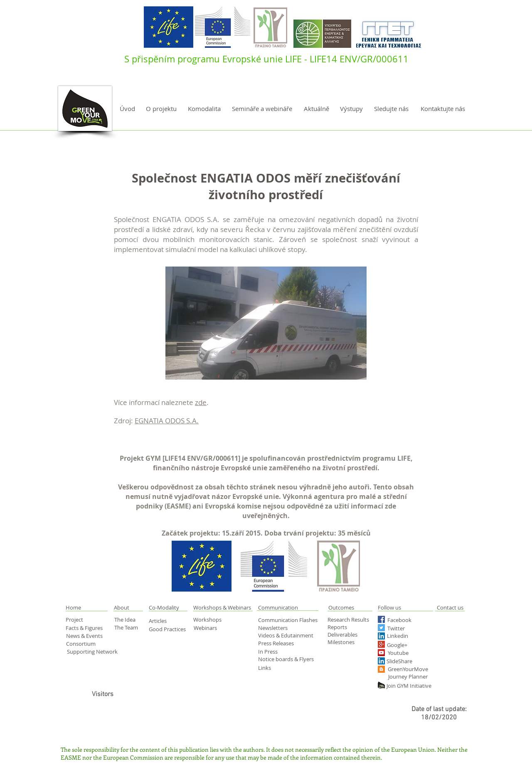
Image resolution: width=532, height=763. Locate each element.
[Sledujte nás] (391, 109)
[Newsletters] (276, 628)
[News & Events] (85, 636)
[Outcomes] (357, 607)
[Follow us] (399, 607)
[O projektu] (161, 109)
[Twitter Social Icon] (381, 628)
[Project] (80, 620)
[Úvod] (127, 109)
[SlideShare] (401, 661)
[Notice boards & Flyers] (287, 659)
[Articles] (162, 621)
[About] (129, 607)
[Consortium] (86, 643)
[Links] (271, 668)
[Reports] (343, 627)
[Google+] (412, 645)
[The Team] (129, 627)
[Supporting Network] (93, 651)
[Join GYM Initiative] (411, 685)
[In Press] (277, 652)
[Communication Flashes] (290, 620)
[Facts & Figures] (86, 628)
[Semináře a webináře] (262, 109)
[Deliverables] (344, 635)
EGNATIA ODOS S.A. (167, 421)
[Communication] (288, 607)
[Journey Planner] (411, 676)
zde (201, 402)
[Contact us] (450, 607)
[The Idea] (128, 620)
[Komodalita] (204, 109)
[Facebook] (403, 620)
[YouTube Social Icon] (381, 653)
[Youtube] (406, 653)
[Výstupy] (351, 109)
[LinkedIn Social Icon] (381, 636)
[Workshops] (213, 620)
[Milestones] (343, 642)
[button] (83, 607)
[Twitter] (405, 628)
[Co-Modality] (165, 607)
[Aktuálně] (316, 109)
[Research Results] (351, 620)
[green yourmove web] (381, 685)
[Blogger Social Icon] (381, 669)
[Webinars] (208, 628)
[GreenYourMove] (408, 669)
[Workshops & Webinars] (223, 607)
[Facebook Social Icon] (381, 619)
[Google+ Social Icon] (381, 644)
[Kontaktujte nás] (443, 109)
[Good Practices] (168, 629)
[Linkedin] (410, 636)
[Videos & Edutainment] (286, 635)
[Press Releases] (279, 643)
